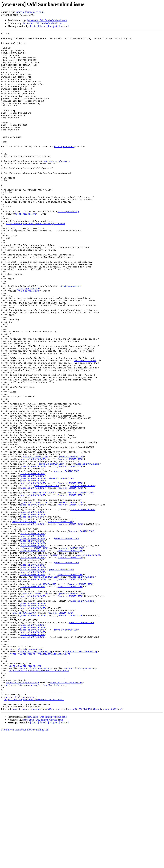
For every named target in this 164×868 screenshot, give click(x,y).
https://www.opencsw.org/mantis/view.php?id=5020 (36, 262)
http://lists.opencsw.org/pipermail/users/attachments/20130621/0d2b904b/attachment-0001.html (66, 845)
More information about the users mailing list (25, 865)
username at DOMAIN (85, 426)
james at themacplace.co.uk (30, 12)
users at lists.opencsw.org (26, 772)
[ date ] (34, 26)
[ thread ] (43, 26)
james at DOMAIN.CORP (35, 542)
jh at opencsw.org (64, 170)
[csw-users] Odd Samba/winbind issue (47, 20)
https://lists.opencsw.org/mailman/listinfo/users (40, 778)
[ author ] (64, 26)
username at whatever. (57, 187)
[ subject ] (53, 26)
